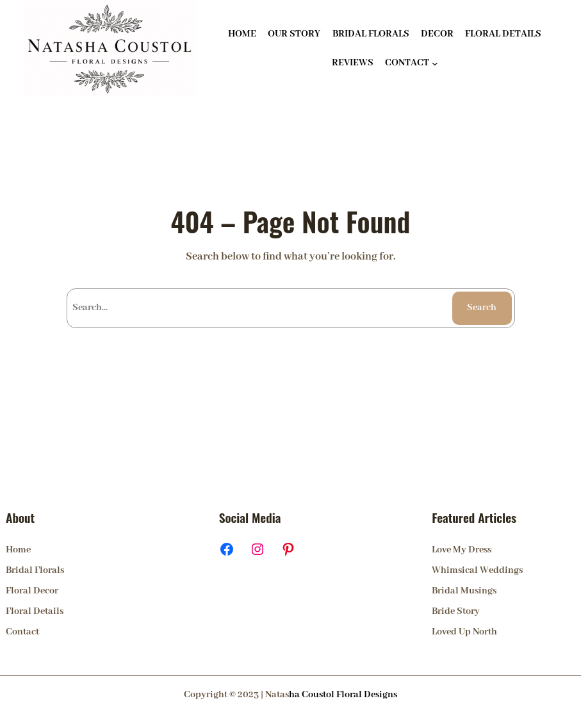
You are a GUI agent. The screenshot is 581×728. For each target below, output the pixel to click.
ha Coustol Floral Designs (343, 695)
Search (482, 308)
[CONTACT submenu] (435, 63)
